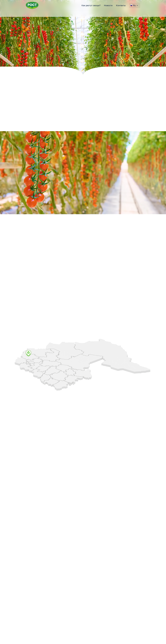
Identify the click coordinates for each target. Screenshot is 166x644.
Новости (108, 5)
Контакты (121, 5)
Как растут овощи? (91, 5)
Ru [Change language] (134, 5)
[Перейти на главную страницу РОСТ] (32, 5)
